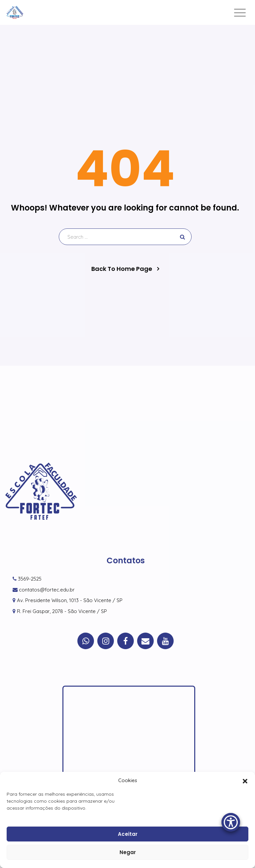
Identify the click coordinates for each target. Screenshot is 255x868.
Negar (128, 852)
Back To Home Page (122, 269)
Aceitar (128, 834)
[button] (245, 780)
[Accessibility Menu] (231, 822)
